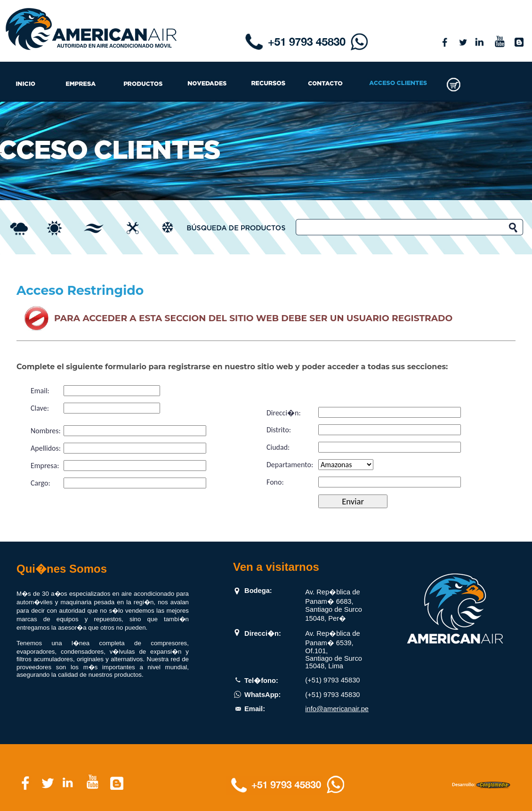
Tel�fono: (261, 681)
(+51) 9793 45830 (332, 680)
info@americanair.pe (337, 709)
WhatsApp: (262, 695)
